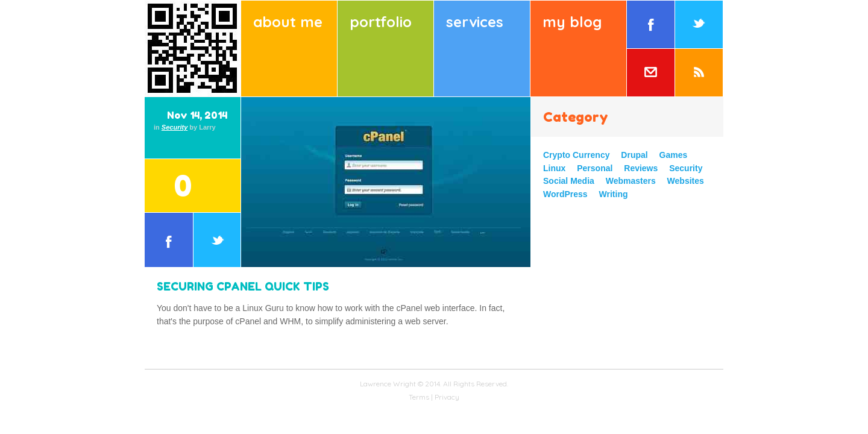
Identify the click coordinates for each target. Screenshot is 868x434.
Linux (554, 168)
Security (175, 127)
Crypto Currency (576, 155)
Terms (419, 397)
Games (674, 155)
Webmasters (631, 181)
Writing (614, 194)
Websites (686, 181)
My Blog (572, 22)
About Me (288, 22)
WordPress (565, 194)
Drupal (634, 155)
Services (475, 22)
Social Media (569, 181)
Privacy (447, 397)
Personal (595, 168)
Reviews (641, 168)
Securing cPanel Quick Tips (243, 286)
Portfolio (381, 22)
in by (185, 127)
